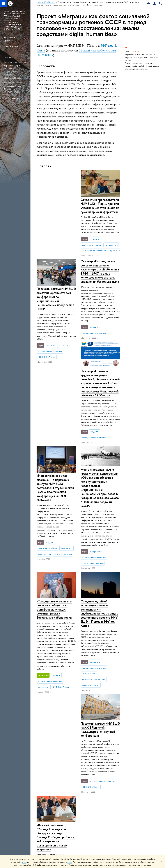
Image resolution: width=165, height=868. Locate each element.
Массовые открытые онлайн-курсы (144, 813)
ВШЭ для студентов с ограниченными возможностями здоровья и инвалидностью (46, 837)
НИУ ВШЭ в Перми (45, 765)
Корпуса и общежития (46, 827)
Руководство (42, 805)
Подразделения (44, 809)
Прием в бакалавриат (71, 792)
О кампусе (44, 777)
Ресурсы (115, 777)
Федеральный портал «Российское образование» (144, 805)
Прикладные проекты (95, 788)
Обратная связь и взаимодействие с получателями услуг (70, 824)
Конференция (11, 46)
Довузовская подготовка (67, 783)
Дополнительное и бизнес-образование (71, 809)
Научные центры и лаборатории (93, 783)
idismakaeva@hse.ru (13, 98)
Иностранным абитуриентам (67, 802)
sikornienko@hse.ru (13, 78)
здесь (24, 862)
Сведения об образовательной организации (44, 784)
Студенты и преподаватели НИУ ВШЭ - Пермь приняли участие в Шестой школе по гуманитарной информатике (56, 206)
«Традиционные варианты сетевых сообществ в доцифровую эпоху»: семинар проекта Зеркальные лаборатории (54, 496)
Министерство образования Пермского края (117, 819)
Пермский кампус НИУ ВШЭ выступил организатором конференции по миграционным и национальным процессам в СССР (100, 210)
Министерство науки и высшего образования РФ (144, 788)
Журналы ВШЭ (116, 788)
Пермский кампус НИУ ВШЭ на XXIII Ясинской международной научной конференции (56, 617)
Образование (69, 777)
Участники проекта (9, 39)
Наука (89, 777)
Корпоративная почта (120, 812)
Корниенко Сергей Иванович (13, 67)
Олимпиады (66, 788)
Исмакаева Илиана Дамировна (13, 87)
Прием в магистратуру (71, 796)
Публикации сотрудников (116, 794)
